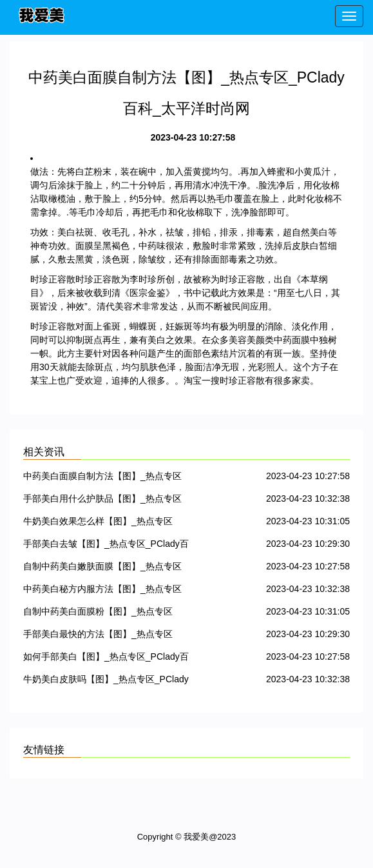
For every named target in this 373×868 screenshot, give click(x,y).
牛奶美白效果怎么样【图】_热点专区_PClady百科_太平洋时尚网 (98, 523)
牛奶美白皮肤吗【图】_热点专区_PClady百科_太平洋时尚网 (106, 681)
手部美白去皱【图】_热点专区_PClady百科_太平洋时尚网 (106, 546)
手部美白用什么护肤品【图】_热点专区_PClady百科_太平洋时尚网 (102, 501)
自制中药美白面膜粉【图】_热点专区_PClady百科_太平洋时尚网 (98, 614)
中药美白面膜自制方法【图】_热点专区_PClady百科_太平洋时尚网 (102, 478)
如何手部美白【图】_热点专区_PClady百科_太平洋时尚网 (106, 659)
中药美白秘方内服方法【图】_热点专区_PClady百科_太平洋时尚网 (102, 591)
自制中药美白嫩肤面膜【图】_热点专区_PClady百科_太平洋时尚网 (102, 568)
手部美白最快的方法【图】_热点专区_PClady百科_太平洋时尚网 (98, 636)
